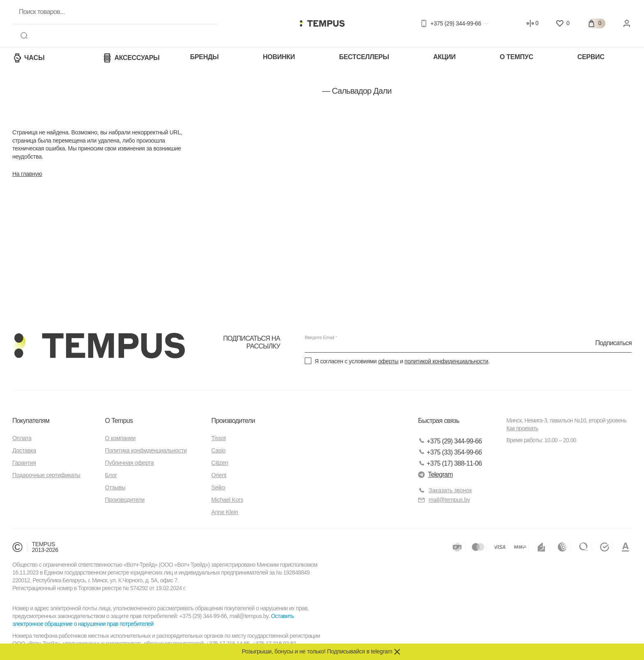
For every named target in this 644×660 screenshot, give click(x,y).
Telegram (436, 474)
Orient (219, 475)
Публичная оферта (130, 463)
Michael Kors (228, 500)
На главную (27, 174)
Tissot (219, 438)
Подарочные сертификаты (46, 475)
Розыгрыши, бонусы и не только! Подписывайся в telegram (317, 651)
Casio (218, 451)
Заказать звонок (450, 491)
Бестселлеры (364, 57)
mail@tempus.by (444, 500)
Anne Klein (225, 512)
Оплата (22, 438)
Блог (111, 475)
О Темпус (516, 57)
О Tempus (119, 421)
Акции (445, 57)
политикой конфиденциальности (446, 361)
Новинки (279, 57)
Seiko (218, 488)
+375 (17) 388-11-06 (450, 463)
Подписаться (613, 343)
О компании (120, 438)
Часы (29, 58)
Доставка (24, 451)
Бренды (205, 57)
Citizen (220, 463)
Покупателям (31, 421)
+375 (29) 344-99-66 (450, 441)
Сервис (591, 57)
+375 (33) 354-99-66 (450, 452)
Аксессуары (131, 58)
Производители (125, 500)
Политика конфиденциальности (146, 451)
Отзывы (115, 488)
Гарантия (24, 463)
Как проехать (522, 429)
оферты (388, 361)
